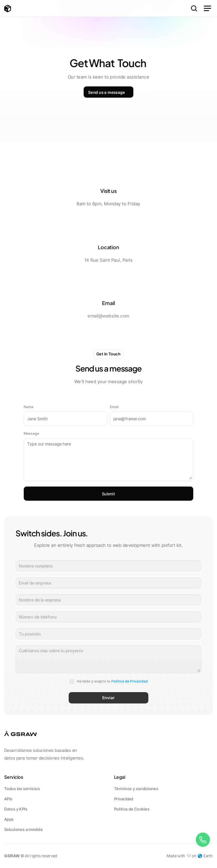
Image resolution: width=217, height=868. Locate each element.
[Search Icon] (194, 8)
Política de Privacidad (130, 681)
